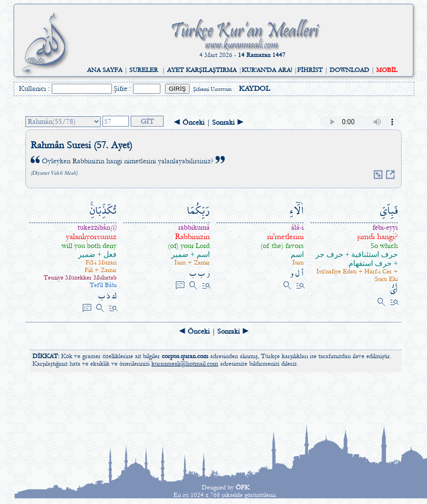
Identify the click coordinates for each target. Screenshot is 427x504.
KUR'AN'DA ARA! (267, 70)
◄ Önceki (189, 122)
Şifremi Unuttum (212, 89)
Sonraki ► (228, 122)
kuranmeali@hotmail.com (185, 364)
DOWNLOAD (349, 70)
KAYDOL (254, 88)
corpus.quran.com (185, 356)
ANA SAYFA (105, 70)
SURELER (144, 70)
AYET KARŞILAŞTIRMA (202, 70)
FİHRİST (310, 70)
